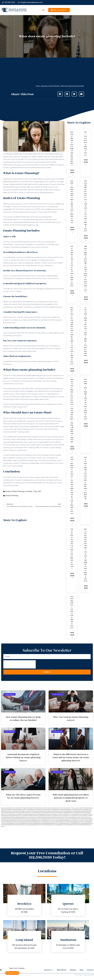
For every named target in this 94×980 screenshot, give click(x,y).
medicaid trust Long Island (12, 810)
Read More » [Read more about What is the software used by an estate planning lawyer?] (72, 635)
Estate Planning (18, 491)
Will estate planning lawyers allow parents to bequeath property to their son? (85, 269)
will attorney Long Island (15, 817)
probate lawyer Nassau (72, 813)
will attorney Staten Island (51, 817)
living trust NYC (68, 808)
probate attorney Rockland (82, 811)
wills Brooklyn (90, 819)
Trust (35, 491)
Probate (29, 491)
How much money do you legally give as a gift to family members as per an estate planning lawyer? (72, 336)
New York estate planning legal (63, 810)
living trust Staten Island (84, 808)
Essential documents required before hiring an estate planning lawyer (72, 202)
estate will (60, 204)
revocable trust (85, 816)
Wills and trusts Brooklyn (31, 819)
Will (39, 491)
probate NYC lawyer (79, 814)
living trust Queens (75, 808)
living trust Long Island (52, 808)
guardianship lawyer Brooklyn (12, 825)
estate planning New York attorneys (63, 822)
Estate (8, 491)
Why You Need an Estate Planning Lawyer (85, 144)
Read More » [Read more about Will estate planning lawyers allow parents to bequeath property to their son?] (86, 299)
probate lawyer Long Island (62, 813)
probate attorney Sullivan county (14, 813)
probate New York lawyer (69, 814)
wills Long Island (44, 820)
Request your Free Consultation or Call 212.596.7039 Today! (47, 855)
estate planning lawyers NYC (67, 820)
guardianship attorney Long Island (40, 823)
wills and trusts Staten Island (81, 819)
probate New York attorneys (58, 814)
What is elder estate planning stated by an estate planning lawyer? (85, 399)
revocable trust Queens (77, 816)
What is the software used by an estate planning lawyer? (72, 612)
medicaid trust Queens (41, 810)
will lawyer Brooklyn (60, 817)
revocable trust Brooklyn (28, 816)
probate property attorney (7, 816)
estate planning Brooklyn (36, 822)
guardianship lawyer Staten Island (74, 825)
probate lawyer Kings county (50, 813)
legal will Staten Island (35, 808)
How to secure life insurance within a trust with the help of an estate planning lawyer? (85, 555)
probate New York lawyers (79, 820)
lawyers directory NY (48, 816)
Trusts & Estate (17, 9)
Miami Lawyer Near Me (17, 820)
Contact (90, 970)
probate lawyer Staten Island (24, 814)
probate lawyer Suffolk (34, 814)
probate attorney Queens (72, 811)
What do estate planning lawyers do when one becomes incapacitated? (85, 478)
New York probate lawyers (75, 810)
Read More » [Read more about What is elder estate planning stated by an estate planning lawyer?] (86, 426)
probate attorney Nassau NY (33, 811)
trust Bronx (90, 816)
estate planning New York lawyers (13, 823)
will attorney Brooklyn (5, 817)
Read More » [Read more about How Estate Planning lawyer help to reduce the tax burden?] (72, 172)
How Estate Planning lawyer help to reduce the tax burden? (72, 149)
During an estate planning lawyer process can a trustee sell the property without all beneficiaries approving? (72, 411)
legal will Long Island (5, 808)
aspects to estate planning (28, 375)
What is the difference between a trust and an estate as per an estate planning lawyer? (85, 206)
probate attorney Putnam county (60, 811)
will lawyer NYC (86, 817)
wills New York (51, 820)
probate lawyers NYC (13, 814)
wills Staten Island (57, 820)
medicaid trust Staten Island (51, 810)
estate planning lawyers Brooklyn (24, 822)
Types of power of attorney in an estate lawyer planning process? (72, 549)
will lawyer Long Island (69, 817)
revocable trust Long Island (38, 816)
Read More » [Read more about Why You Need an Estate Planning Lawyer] (86, 162)
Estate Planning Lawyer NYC (50, 825)
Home (38, 86)
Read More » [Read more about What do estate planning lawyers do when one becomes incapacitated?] (86, 506)
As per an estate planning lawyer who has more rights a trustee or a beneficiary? (85, 332)
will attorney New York (25, 817)
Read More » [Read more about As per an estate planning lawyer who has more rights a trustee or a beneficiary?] (86, 363)
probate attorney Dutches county (8, 811)
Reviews (69, 970)
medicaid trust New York (23, 810)
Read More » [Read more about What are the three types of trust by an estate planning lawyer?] (72, 293)
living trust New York (61, 808)
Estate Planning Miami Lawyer (35, 820)
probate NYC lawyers (88, 814)
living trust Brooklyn (44, 808)
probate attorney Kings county (21, 811)
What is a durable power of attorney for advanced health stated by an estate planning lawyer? (72, 485)
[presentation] (20, 664)
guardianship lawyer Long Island (25, 825)
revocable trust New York (58, 816)
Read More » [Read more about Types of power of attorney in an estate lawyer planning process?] (72, 576)
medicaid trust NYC (32, 810)
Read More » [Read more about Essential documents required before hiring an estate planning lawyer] (72, 230)
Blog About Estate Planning (50, 86)
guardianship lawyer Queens (62, 825)
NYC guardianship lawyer (86, 810)
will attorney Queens (41, 817)
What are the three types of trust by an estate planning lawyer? (72, 266)
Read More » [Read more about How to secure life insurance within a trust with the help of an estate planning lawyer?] (86, 588)
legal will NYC (20, 808)
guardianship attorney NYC (66, 823)
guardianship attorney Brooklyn (27, 823)
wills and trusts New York (52, 819)
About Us (41, 970)
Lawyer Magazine (25, 820)
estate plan (35, 463)
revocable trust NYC (68, 816)
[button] (43, 10)
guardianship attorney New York (53, 823)
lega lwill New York (13, 808)
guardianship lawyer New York (38, 825)
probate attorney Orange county (46, 811)
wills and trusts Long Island (41, 819)
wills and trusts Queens (70, 819)
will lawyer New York (78, 817)
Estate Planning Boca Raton (6, 820)
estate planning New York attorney (48, 822)
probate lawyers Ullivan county (46, 814)
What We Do (56, 970)
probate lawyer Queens (82, 813)
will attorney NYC (33, 817)
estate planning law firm (18, 11)
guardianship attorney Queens (77, 823)
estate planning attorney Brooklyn (77, 822)
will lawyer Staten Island (12, 819)
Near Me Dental (85, 825)
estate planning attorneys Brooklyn (10, 822)
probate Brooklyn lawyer (39, 813)
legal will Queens (27, 808)
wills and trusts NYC (61, 819)
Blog (80, 970)
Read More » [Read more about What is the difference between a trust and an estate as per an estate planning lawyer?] (86, 238)
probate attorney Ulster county (28, 813)
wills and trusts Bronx (22, 819)
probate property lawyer (17, 816)
